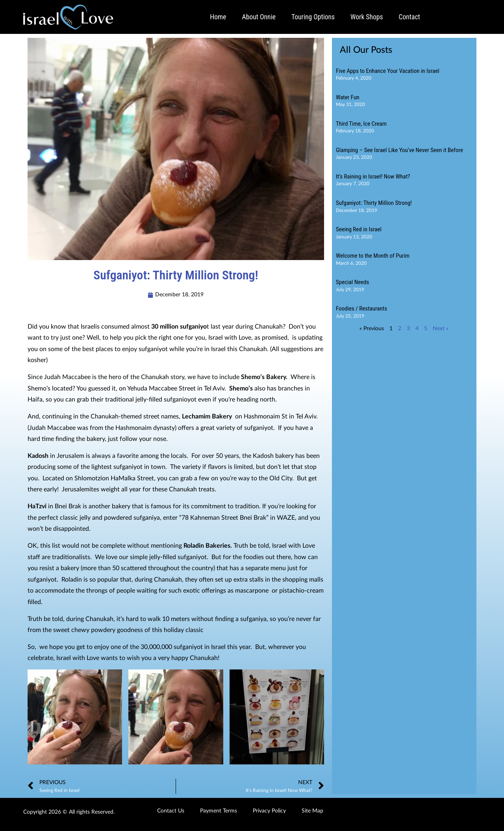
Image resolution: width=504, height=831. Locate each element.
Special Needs (352, 282)
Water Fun (347, 97)
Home (218, 17)
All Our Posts (366, 50)
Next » (441, 329)
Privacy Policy (269, 811)
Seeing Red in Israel (359, 229)
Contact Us (171, 811)
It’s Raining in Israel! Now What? (373, 177)
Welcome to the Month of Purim (373, 256)
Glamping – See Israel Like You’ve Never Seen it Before (399, 150)
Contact (409, 17)
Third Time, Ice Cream (361, 124)
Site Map (312, 811)
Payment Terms (219, 811)
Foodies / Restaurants (361, 309)
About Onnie (259, 17)
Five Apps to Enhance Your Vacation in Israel (388, 71)
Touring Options (313, 17)
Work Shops (367, 17)
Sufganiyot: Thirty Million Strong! (374, 203)
